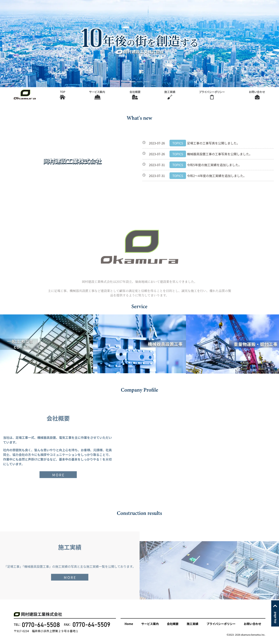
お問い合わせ (252, 624)
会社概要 (173, 624)
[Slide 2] (140, 82)
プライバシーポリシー (221, 624)
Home (129, 624)
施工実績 (193, 624)
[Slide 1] (133, 82)
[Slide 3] (147, 82)
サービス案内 (150, 624)
